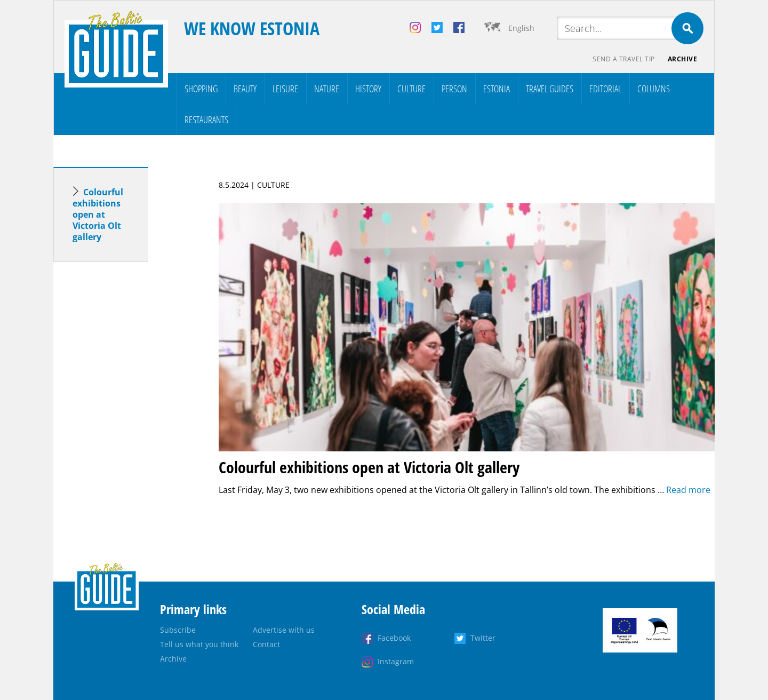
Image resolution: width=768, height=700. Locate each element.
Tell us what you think (199, 644)
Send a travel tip (624, 59)
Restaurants (206, 120)
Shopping (201, 89)
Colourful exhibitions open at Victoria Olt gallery (98, 214)
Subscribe (178, 630)
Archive (683, 59)
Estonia (497, 89)
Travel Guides (550, 89)
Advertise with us (284, 630)
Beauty (245, 89)
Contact (266, 644)
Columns (654, 89)
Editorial (605, 89)
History (368, 89)
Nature (327, 89)
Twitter (483, 638)
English (521, 28)
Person (454, 89)
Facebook (394, 638)
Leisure (285, 89)
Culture (411, 89)
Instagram (396, 661)
